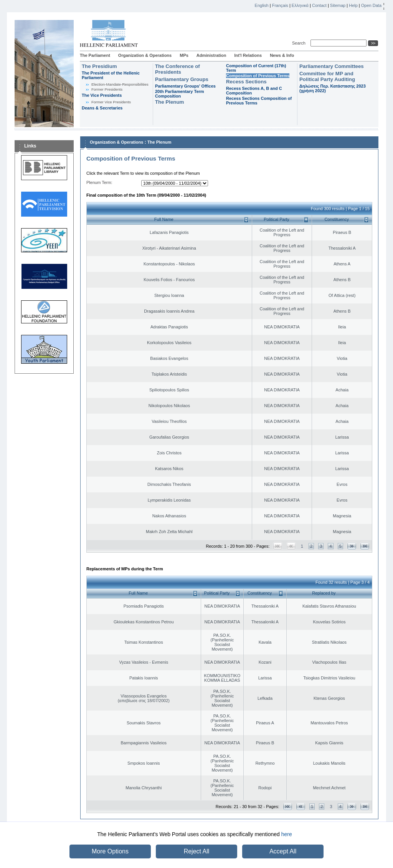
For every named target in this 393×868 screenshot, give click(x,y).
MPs (184, 55)
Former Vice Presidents (111, 102)
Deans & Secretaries (102, 108)
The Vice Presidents (102, 95)
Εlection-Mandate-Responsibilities (120, 84)
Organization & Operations (145, 55)
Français (280, 5)
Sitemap (338, 5)
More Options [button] (110, 851)
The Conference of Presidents (178, 69)
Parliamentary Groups (182, 79)
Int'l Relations (248, 55)
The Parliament (95, 55)
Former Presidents (107, 89)
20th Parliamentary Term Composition (180, 94)
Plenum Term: (99, 182)
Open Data (371, 5)
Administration (211, 55)
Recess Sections (246, 82)
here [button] (287, 834)
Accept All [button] (283, 851)
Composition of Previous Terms (258, 76)
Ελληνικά (300, 5)
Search (300, 43)
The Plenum (169, 102)
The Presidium (99, 66)
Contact (319, 5)
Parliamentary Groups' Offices (185, 86)
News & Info (282, 55)
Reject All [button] (197, 851)
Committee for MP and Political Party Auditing (327, 76)
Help (353, 5)
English (262, 5)
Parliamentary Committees (332, 66)
